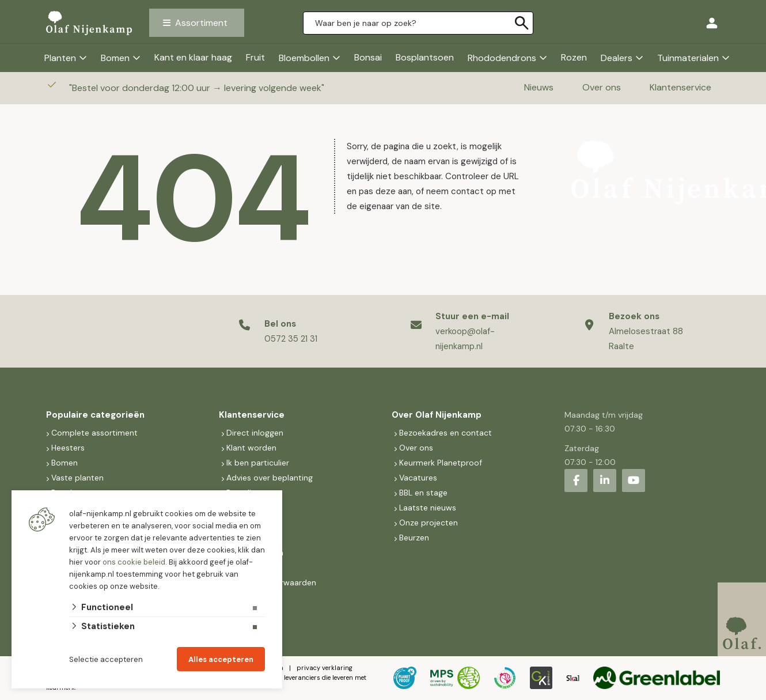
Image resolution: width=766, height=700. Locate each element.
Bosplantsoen (425, 57)
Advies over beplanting (270, 478)
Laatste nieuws (428, 508)
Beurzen (414, 538)
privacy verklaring (325, 668)
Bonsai (368, 57)
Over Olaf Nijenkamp (437, 415)
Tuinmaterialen (688, 58)
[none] (522, 23)
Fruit (255, 57)
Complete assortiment (96, 433)
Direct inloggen (255, 433)
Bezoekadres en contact (445, 433)
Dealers (617, 58)
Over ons (602, 87)
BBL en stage (423, 493)
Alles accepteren (221, 659)
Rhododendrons (502, 58)
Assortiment (201, 23)
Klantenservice (680, 87)
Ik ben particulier (258, 463)
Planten (60, 58)
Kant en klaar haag (193, 57)
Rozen (574, 57)
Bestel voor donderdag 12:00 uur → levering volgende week (198, 88)
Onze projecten (428, 523)
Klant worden (251, 448)
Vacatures (418, 478)
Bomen (115, 58)
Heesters (68, 448)
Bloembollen (304, 58)
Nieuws (539, 87)
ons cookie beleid (134, 562)
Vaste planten (77, 478)
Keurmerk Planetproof (441, 463)
